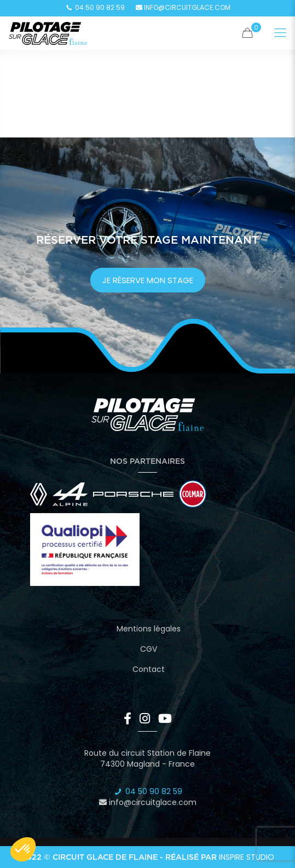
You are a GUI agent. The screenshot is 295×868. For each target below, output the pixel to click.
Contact (149, 669)
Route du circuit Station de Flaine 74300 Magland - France (147, 758)
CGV (149, 649)
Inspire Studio (247, 857)
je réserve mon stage (148, 280)
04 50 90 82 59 (95, 7)
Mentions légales (149, 629)
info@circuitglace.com (183, 7)
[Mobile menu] (280, 33)
